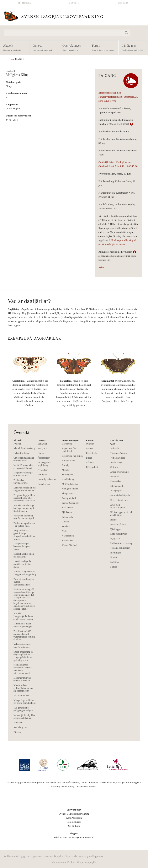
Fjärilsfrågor (92, 453)
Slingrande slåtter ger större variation (23, 474)
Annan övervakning (119, 472)
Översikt (90, 444)
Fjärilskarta (67, 512)
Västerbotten (68, 536)
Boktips (114, 520)
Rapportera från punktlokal (69, 450)
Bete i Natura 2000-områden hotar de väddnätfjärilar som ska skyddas (24, 635)
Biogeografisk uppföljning (44, 464)
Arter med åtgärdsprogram (117, 506)
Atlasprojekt (116, 491)
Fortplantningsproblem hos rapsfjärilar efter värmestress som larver (24, 498)
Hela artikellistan (21, 453)
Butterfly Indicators (47, 479)
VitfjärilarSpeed (118, 458)
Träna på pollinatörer (120, 548)
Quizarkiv (115, 467)
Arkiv (101, 267)
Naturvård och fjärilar (120, 495)
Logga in (123, 3)
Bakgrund (42, 444)
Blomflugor (116, 553)
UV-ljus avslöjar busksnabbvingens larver (22, 546)
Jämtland (66, 526)
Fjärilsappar (116, 529)
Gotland (66, 522)
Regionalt (115, 477)
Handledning (68, 479)
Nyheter (17, 444)
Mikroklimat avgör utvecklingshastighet (23, 625)
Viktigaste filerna (70, 489)
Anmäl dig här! (21, 727)
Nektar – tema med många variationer (22, 646)
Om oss (43, 48)
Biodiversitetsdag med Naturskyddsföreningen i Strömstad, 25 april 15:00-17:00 (118, 97)
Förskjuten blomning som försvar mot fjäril (24, 517)
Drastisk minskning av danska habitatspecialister (24, 582)
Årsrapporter (44, 458)
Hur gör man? (68, 461)
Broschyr (66, 465)
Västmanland (68, 541)
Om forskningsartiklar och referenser (24, 459)
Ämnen (90, 448)
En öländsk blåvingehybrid (21, 482)
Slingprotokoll (69, 493)
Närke (65, 531)
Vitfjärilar (115, 448)
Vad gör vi (43, 448)
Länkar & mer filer (71, 503)
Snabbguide (67, 475)
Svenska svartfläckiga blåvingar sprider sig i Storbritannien (24, 508)
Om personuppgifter (87, 862)
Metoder (66, 470)
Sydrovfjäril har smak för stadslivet (24, 555)
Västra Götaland (69, 545)
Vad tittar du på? (21, 696)
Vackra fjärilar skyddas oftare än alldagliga (24, 717)
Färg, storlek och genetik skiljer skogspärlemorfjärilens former (24, 535)
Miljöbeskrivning (70, 484)
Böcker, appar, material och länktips (121, 514)
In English (74, 3)
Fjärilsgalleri (92, 467)
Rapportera (67, 444)
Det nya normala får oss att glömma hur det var (25, 489)
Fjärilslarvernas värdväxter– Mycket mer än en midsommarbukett (23, 669)
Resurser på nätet (118, 525)
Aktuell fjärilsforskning (24, 448)
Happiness (98, 856)
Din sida (17, 732)
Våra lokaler (68, 508)
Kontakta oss (44, 484)
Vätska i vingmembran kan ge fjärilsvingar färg (25, 573)
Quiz (112, 444)
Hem (10, 59)
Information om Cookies (63, 862)
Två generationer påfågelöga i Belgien (23, 709)
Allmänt (90, 462)
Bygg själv (115, 539)
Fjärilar (114, 567)
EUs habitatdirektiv (119, 500)
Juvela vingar (116, 462)
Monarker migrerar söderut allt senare (22, 679)
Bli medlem (25, 3)
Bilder (89, 458)
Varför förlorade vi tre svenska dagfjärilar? (24, 466)
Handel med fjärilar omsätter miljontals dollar (23, 564)
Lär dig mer (132, 48)
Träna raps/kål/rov (119, 453)
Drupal (57, 856)
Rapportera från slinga (72, 456)
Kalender (18, 723)
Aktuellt (14, 48)
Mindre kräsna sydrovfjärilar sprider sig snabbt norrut (23, 688)
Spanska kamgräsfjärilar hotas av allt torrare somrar (23, 616)
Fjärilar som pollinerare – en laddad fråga (24, 525)
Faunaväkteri (116, 481)
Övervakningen (73, 48)
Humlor (114, 557)
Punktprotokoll (69, 498)
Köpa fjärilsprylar (119, 534)
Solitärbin (115, 562)
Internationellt (117, 486)
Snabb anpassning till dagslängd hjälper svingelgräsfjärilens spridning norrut (23, 656)
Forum (103, 48)
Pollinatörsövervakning (121, 543)
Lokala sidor (68, 517)
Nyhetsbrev (43, 470)
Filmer (41, 453)
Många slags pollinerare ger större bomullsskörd (25, 702)
